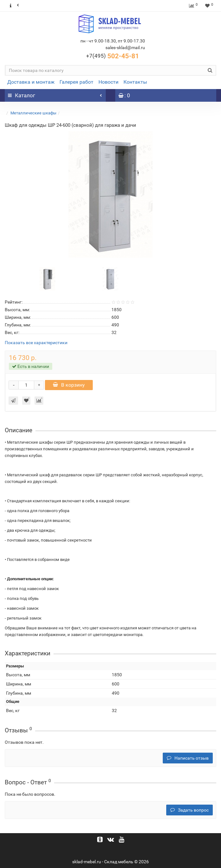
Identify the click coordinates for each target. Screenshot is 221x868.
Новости (108, 82)
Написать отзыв (188, 758)
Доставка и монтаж (31, 82)
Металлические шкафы (33, 113)
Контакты (135, 82)
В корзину (69, 385)
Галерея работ (76, 82)
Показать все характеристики (36, 343)
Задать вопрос (189, 810)
